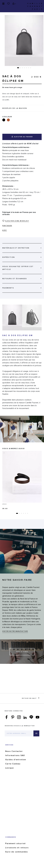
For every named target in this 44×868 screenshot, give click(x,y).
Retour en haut (31, 698)
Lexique (10, 768)
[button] (18, 68)
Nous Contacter (14, 751)
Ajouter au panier (22, 137)
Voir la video (22, 652)
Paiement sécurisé (15, 843)
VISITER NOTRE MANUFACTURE (15, 631)
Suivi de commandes (17, 852)
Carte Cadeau (13, 764)
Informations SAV (15, 755)
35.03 (5, 509)
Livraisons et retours (17, 848)
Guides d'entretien (16, 760)
